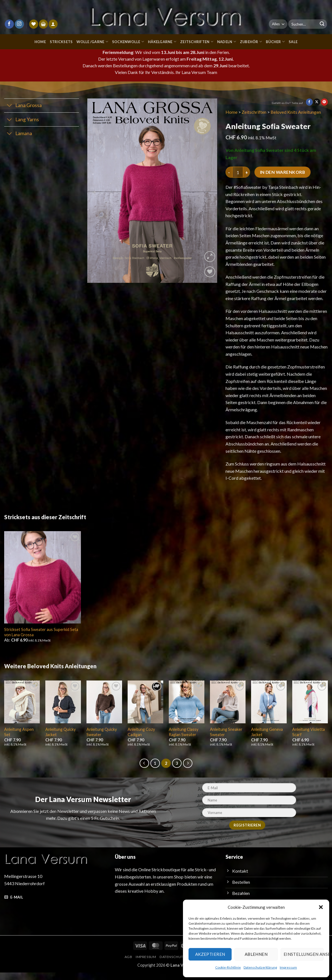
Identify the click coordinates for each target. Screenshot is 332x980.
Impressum (287, 967)
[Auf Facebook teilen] (309, 102)
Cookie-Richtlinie (228, 967)
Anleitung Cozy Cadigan (141, 740)
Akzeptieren (209, 954)
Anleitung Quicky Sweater (101, 740)
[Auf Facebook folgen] (9, 24)
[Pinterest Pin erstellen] (324, 102)
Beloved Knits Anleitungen (298, 112)
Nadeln (227, 42)
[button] (321, 907)
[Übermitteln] (322, 24)
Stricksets (59, 42)
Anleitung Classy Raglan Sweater (184, 740)
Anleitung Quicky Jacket (60, 740)
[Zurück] (144, 771)
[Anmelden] (53, 24)
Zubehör (252, 42)
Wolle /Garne (91, 42)
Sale (294, 42)
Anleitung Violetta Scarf (308, 740)
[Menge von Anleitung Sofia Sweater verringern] (229, 172)
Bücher (276, 42)
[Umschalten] (10, 106)
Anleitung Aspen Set (19, 740)
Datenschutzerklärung (260, 967)
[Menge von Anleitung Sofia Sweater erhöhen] (247, 172)
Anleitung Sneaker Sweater (226, 740)
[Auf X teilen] (317, 102)
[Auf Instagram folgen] (19, 24)
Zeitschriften (197, 42)
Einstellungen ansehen (303, 954)
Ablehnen (256, 954)
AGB (126, 964)
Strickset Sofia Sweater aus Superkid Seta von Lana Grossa (42, 639)
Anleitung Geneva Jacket (267, 740)
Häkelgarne (162, 42)
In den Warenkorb (283, 172)
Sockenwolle (127, 42)
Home (38, 42)
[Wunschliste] (34, 24)
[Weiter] (188, 771)
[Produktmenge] (238, 172)
